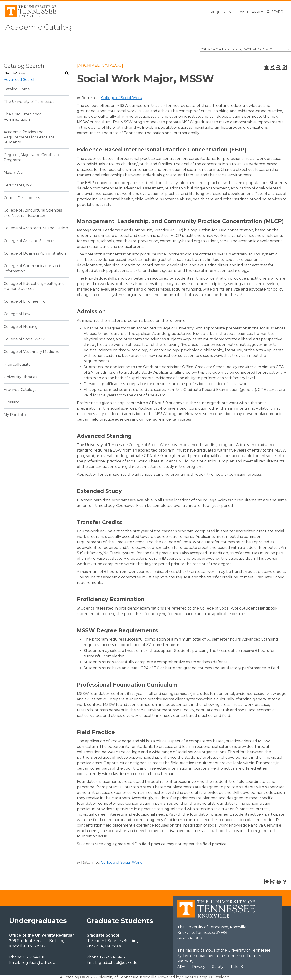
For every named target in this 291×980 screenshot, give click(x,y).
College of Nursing (21, 327)
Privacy (199, 967)
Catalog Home (17, 89)
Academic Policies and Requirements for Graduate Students (29, 137)
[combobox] (245, 49)
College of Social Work (24, 339)
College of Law (17, 314)
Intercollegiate (17, 364)
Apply (257, 12)
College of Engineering (25, 301)
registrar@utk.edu (39, 963)
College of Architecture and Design (36, 228)
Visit (244, 12)
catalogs (73, 977)
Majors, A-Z (14, 172)
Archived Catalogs (20, 390)
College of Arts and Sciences (29, 241)
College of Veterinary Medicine (31, 352)
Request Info (223, 12)
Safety (218, 967)
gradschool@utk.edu (118, 963)
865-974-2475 (113, 957)
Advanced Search (20, 80)
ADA (181, 967)
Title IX (237, 967)
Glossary (11, 402)
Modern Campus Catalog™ (206, 977)
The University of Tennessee (29, 102)
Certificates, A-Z (18, 185)
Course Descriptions (22, 198)
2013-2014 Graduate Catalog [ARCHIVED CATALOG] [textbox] (238, 49)
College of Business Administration (35, 253)
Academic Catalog (39, 27)
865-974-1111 (34, 957)
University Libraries (20, 377)
